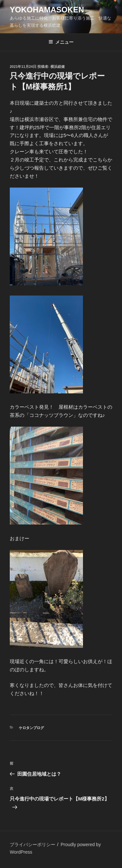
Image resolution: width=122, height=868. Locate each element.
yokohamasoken (47, 10)
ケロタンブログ (31, 728)
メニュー (61, 42)
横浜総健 (58, 67)
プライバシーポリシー (33, 845)
